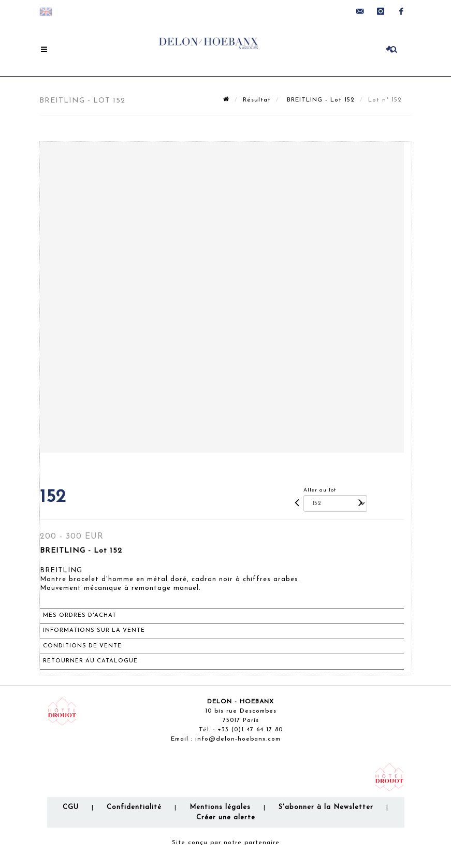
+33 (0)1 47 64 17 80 (250, 730)
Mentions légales (220, 807)
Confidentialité (134, 807)
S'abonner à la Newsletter (326, 807)
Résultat (257, 100)
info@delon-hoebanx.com (238, 739)
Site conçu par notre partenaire (226, 843)
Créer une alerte (226, 818)
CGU (71, 807)
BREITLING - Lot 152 (319, 100)
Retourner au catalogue (90, 661)
